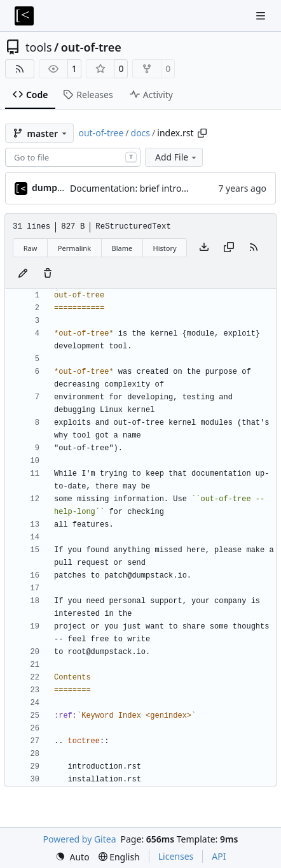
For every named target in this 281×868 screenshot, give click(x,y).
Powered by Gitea (80, 839)
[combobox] (73, 157)
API (219, 856)
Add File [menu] (177, 157)
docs (141, 133)
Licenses (176, 856)
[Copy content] (229, 248)
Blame (122, 248)
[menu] (72, 857)
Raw (31, 248)
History (165, 248)
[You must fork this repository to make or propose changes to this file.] (23, 274)
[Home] (24, 16)
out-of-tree (91, 47)
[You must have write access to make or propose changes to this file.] (48, 274)
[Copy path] (202, 133)
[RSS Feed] (20, 69)
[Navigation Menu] (262, 16)
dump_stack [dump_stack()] (58, 188)
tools (39, 47)
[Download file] (204, 248)
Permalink (74, 248)
